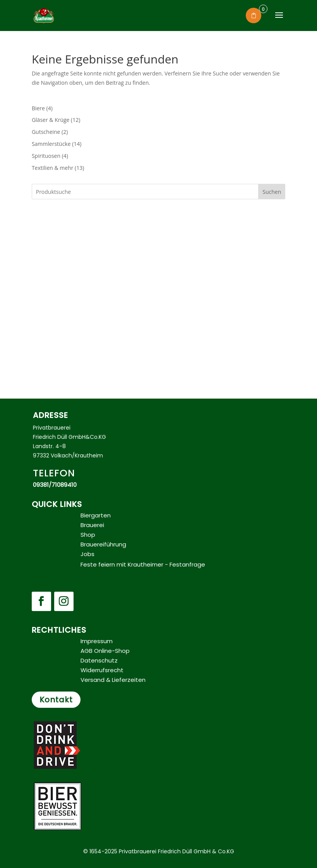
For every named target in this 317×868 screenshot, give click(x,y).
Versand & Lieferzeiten (113, 680)
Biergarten (96, 515)
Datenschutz (99, 660)
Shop (88, 535)
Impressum (97, 641)
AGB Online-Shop (105, 651)
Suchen (272, 192)
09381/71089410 (55, 485)
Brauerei (92, 525)
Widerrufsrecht (102, 670)
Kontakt (56, 700)
